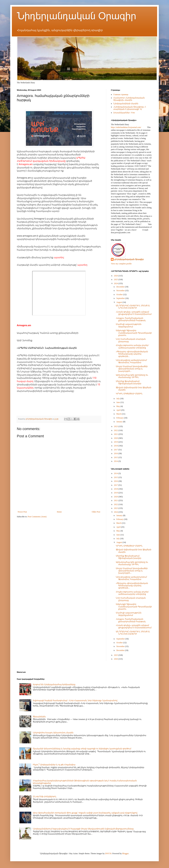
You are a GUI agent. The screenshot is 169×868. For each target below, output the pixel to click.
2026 (116, 276)
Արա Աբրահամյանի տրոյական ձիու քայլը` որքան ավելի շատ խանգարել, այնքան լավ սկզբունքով (85, 813)
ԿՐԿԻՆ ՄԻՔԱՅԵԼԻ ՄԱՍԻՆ (129, 394)
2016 (116, 453)
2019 (116, 442)
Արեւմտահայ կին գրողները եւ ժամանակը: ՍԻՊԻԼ (132, 376)
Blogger (125, 853)
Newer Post (22, 512)
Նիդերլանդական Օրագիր (76, 16)
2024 (116, 283)
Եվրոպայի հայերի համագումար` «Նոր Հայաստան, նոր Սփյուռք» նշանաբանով (75, 700)
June (118, 402)
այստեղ (59, 257)
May (118, 406)
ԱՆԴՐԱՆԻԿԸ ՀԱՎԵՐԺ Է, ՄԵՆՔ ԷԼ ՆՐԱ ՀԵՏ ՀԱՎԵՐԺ (133, 307)
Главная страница (121, 94)
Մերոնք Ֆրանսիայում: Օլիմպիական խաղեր (129, 382)
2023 (116, 426)
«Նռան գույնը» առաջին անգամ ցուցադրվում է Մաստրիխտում (134, 313)
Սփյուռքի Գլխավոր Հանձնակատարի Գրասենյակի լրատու (134, 333)
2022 (116, 430)
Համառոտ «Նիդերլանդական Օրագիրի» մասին (129, 99)
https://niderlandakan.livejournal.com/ (126, 127)
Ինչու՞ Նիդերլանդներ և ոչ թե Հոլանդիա (54, 765)
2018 (116, 446)
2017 (116, 450)
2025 (116, 279)
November (121, 291)
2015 (116, 457)
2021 (116, 434)
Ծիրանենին (39, 717)
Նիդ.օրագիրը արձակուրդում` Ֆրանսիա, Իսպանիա (132, 361)
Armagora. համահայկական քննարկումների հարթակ (131, 319)
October (120, 294)
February (120, 418)
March (119, 414)
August (119, 302)
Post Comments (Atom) (37, 517)
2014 (116, 461)
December (121, 287)
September (121, 298)
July (118, 399)
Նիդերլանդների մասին (126, 104)
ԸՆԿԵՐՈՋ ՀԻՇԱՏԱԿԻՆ (45, 797)
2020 (116, 438)
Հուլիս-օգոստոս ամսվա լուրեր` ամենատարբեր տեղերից (133, 346)
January (120, 422)
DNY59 (108, 853)
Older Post (96, 512)
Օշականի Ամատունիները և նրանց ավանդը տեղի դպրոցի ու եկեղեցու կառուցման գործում (82, 749)
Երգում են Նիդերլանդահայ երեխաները (54, 684)
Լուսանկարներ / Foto (124, 113)
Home (59, 512)
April (119, 410)
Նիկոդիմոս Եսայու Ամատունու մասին (53, 733)
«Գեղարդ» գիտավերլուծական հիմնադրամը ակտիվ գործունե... (132, 354)
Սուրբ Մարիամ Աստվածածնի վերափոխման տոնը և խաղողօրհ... (132, 369)
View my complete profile (121, 264)
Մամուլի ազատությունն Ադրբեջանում (129, 325)
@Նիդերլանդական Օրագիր (129, 259)
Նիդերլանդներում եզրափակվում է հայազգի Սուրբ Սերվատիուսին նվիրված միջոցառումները (83, 829)
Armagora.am (25, 164)
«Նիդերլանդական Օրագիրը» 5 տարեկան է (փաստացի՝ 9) (130, 108)
